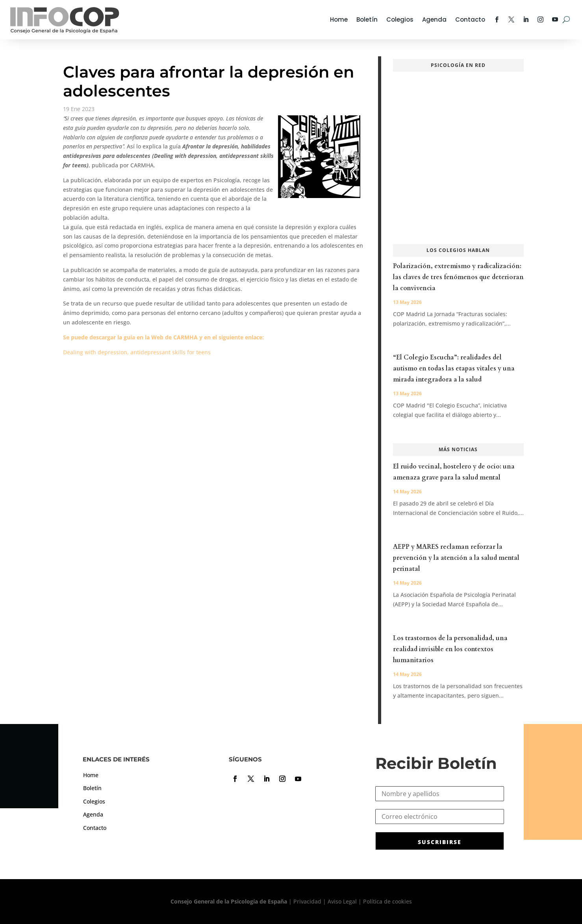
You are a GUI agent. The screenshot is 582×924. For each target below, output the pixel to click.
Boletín (367, 19)
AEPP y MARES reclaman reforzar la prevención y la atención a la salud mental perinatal (456, 558)
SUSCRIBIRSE (440, 842)
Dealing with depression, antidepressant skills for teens (137, 352)
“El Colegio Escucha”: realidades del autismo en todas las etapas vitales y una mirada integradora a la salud (454, 368)
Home (339, 19)
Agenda (434, 19)
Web (157, 337)
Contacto (470, 19)
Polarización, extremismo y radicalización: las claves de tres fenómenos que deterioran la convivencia (458, 277)
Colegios (400, 19)
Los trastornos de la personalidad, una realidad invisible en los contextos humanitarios (450, 649)
